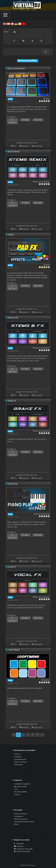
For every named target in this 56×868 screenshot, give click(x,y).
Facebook (19, 844)
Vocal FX (12, 567)
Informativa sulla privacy (24, 822)
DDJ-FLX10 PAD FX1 (17, 69)
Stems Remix (14, 152)
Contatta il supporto (22, 784)
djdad (48, 265)
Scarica (17, 754)
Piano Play (13, 484)
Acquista (18, 757)
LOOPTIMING (14, 650)
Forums (17, 794)
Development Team (43, 514)
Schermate (18, 765)
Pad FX (11, 235)
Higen (48, 99)
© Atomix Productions (28, 865)
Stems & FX (13, 318)
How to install (38, 146)
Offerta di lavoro (21, 819)
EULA (16, 824)
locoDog (47, 680)
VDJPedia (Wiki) (20, 792)
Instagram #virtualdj (23, 849)
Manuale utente (20, 787)
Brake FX (12, 401)
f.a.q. (16, 789)
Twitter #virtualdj (22, 851)
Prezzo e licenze (20, 762)
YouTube (19, 846)
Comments (25, 146)
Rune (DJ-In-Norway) (42, 182)
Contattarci (19, 816)
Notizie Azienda (20, 814)
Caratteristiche (20, 759)
